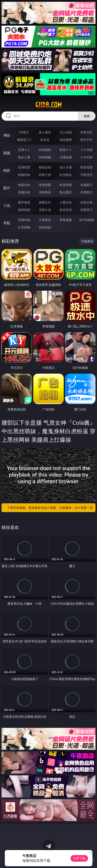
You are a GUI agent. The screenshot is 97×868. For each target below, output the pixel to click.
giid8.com (48, 105)
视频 (7, 153)
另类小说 (45, 210)
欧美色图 (66, 185)
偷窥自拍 (24, 185)
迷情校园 (24, 210)
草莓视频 (66, 220)
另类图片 (86, 192)
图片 (7, 188)
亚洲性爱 (24, 167)
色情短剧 (45, 227)
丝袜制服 (45, 157)
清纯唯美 (45, 192)
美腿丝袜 (24, 192)
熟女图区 (66, 192)
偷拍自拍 (45, 167)
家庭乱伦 (45, 202)
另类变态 (86, 175)
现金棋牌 (66, 140)
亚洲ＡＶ (24, 150)
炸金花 (45, 140)
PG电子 (24, 132)
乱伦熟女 (66, 175)
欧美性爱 (86, 167)
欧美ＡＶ (66, 150)
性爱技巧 (86, 210)
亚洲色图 (45, 185)
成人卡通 (66, 167)
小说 (7, 205)
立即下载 (79, 858)
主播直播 (66, 157)
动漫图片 (86, 185)
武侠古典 (86, 202)
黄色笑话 (66, 210)
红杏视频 (24, 227)
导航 (7, 223)
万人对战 (66, 132)
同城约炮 (24, 220)
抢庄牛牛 (86, 140)
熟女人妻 (24, 157)
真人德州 (45, 132)
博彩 (7, 135)
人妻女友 (66, 202)
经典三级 (45, 175)
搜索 (87, 116)
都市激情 (24, 202)
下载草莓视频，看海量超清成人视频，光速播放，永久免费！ (50, 508)
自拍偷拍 (45, 150)
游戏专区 (86, 132)
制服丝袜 (24, 175)
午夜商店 (45, 220)
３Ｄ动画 (86, 150)
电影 (7, 170)
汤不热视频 (86, 220)
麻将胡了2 (24, 140)
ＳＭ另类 (86, 157)
